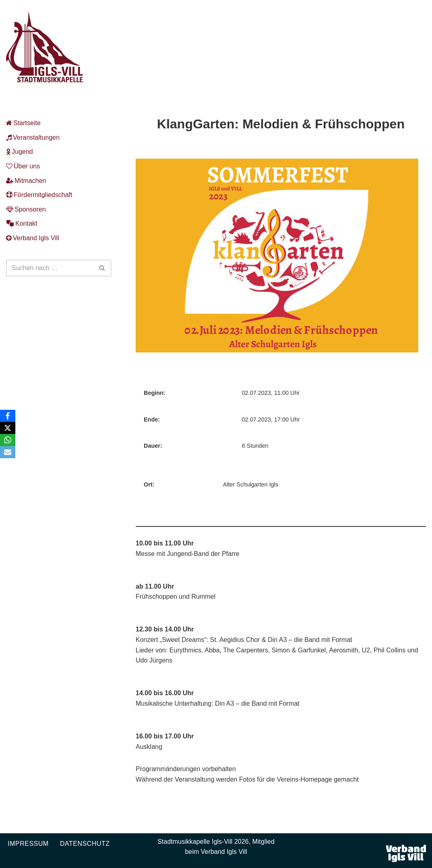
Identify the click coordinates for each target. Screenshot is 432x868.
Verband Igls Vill (33, 238)
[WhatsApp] (8, 440)
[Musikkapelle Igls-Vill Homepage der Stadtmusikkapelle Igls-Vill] (44, 47)
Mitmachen (26, 181)
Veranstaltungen (33, 137)
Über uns (23, 166)
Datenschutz (85, 844)
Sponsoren (26, 209)
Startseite (23, 123)
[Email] (8, 452)
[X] (8, 428)
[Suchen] (50, 268)
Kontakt (22, 223)
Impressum (28, 844)
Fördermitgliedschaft (39, 195)
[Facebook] (8, 416)
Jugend (20, 152)
